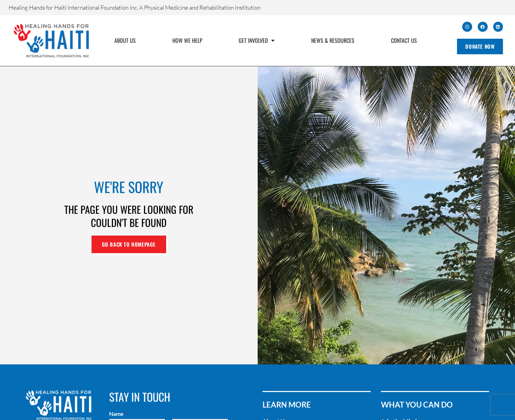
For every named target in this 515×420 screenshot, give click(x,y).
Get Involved (257, 40)
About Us (125, 40)
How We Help (187, 40)
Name (118, 414)
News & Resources (333, 40)
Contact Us (404, 40)
